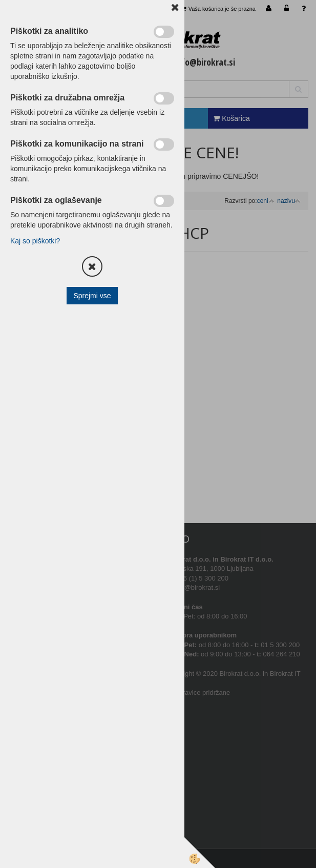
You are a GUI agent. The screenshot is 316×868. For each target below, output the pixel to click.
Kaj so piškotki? (35, 241)
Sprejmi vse (92, 296)
